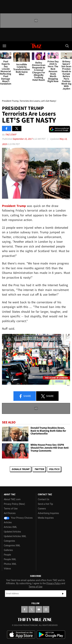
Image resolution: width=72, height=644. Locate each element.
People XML (10, 559)
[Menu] (5, 46)
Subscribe (63, 594)
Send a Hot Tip (45, 504)
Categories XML (12, 545)
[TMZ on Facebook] (25, 609)
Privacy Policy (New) (14, 504)
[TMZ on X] (32, 609)
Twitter (39, 469)
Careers (42, 509)
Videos (7, 569)
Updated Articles (12, 532)
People (7, 555)
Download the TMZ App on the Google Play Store (51, 635)
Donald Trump (20, 469)
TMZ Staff (11, 135)
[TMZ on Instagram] (46, 609)
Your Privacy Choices (18, 518)
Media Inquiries (46, 518)
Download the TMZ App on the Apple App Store (21, 635)
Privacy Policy (54, 583)
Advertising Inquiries (48, 513)
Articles (8, 522)
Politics (54, 469)
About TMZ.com (12, 499)
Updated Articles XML (15, 536)
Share (25, 396)
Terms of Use (11, 509)
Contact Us (44, 499)
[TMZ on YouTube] (39, 609)
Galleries (8, 550)
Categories (9, 541)
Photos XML (10, 564)
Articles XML (10, 527)
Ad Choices (10, 513)
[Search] (67, 46)
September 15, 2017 (23, 139)
